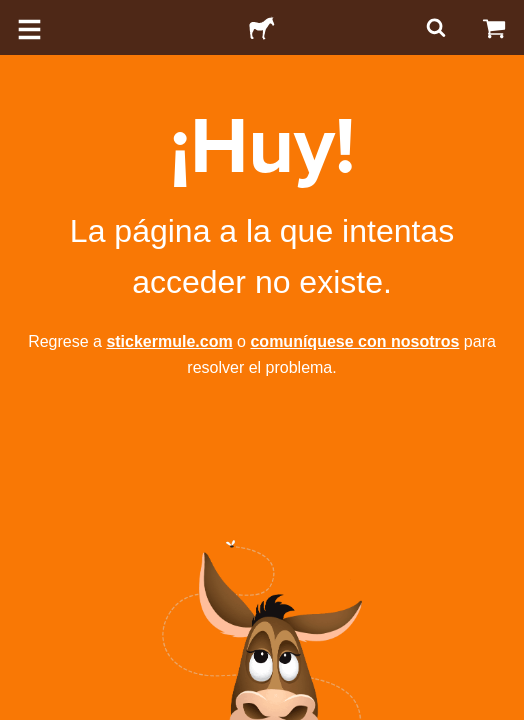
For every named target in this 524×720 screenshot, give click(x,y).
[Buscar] (434, 27)
